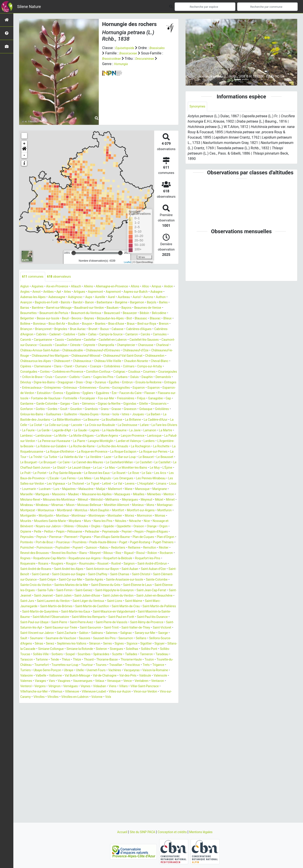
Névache (67, 559)
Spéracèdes (98, 708)
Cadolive (92, 340)
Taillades (131, 708)
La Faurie (162, 447)
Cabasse (132, 335)
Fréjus (164, 415)
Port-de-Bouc (48, 580)
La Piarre (122, 463)
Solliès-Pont (133, 703)
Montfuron (64, 548)
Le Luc (109, 495)
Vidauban (62, 745)
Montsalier (29, 553)
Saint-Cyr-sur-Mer (78, 623)
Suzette (116, 708)
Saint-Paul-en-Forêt (124, 665)
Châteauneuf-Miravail (56, 367)
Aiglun (25, 287)
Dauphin (55, 393)
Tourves (131, 719)
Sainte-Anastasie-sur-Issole (139, 623)
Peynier (90, 569)
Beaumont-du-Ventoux (52, 319)
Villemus (27, 751)
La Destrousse (95, 447)
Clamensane (46, 377)
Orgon (118, 564)
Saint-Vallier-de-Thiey (37, 681)
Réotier (61, 591)
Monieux (167, 537)
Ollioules (27, 564)
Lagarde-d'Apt (43, 452)
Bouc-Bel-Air (49, 329)
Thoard (97, 713)
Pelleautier (50, 569)
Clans (63, 377)
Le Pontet (66, 500)
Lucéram (145, 516)
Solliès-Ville (29, 708)
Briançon (29, 335)
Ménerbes (136, 527)
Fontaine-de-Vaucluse (56, 415)
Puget (137, 580)
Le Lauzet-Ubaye (88, 495)
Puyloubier (95, 585)
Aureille (146, 298)
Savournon (58, 692)
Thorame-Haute (145, 713)
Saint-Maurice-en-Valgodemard (100, 660)
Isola (49, 436)
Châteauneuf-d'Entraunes (42, 361)
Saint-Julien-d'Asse (161, 639)
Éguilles (42, 399)
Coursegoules (48, 388)
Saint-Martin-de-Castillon (40, 655)
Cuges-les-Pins (154, 388)
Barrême (123, 308)
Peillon (158, 564)
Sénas (131, 692)
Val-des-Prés (49, 735)
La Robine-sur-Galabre (110, 468)
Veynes (45, 745)
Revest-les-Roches (119, 591)
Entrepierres (151, 399)
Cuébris (121, 388)
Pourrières (88, 580)
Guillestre (146, 431)
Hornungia (148, 64)
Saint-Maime (81, 649)
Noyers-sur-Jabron (138, 559)
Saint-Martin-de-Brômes (153, 649)
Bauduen (64, 314)
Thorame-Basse (118, 713)
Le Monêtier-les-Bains (148, 495)
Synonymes (199, 107)
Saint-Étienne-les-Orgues (54, 633)
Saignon (77, 607)
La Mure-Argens (119, 457)
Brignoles (68, 335)
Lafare (114, 447)
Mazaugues (100, 527)
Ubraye (102, 724)
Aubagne (46, 298)
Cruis (92, 388)
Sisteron (79, 703)
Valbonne (114, 729)
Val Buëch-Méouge (139, 729)
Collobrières (124, 377)
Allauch (84, 287)
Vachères (155, 724)
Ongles (42, 564)
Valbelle (97, 729)
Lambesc (27, 457)
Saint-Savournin (142, 676)
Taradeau (166, 708)
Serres (56, 697)
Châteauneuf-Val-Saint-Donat (98, 367)
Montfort (162, 543)
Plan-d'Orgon (153, 575)
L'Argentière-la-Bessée (73, 468)
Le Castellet (135, 489)
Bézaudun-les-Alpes (93, 324)
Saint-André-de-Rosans (141, 607)
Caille (106, 340)
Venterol (133, 740)
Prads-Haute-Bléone (114, 580)
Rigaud (35, 596)
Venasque (67, 740)
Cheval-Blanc (153, 372)
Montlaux (123, 548)
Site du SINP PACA (139, 832)
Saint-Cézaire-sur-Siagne (54, 617)
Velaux (51, 740)
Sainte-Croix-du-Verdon (55, 628)
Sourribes (78, 708)
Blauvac (144, 324)
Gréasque (59, 431)
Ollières (161, 559)
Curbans (27, 393)
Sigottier (99, 697)
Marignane (131, 521)
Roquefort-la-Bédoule (51, 601)
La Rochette (89, 473)
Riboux (169, 591)
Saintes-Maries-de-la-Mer (96, 628)
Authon (69, 303)
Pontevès (28, 580)
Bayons (80, 314)
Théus (72, 713)
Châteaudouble (164, 356)
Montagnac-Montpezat (50, 543)
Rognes (94, 596)
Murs (165, 553)
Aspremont (132, 292)
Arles (100, 292)
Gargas (100, 420)
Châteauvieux (65, 372)
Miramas (75, 537)
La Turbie (161, 479)
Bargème (48, 308)
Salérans (168, 681)
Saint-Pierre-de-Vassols (141, 671)
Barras (109, 308)
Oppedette (74, 564)
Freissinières (146, 415)
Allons (151, 287)
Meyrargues (131, 532)
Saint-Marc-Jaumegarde (113, 649)
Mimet (25, 537)
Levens (64, 516)
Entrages (106, 399)
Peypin (104, 569)
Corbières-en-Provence (88, 383)
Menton (153, 527)
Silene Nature (29, 7)
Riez (24, 596)
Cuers (135, 388)
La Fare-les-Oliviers (137, 447)
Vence (82, 740)
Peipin (171, 564)
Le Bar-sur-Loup (90, 484)
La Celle (127, 441)
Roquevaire (111, 601)
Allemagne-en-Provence (124, 287)
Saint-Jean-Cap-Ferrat (56, 639)
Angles (53, 292)
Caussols (101, 351)
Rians (141, 591)
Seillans (75, 692)
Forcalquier (103, 415)
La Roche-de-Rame (145, 468)
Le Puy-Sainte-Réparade (95, 500)
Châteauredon (135, 367)
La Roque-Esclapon (69, 479)
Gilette (43, 425)
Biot (115, 324)
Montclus (120, 543)
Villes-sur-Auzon (99, 751)
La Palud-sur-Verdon (56, 463)
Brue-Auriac (88, 335)
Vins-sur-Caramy (158, 751)
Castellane (114, 345)
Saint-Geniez (129, 633)
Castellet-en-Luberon (158, 345)
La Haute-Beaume (103, 452)
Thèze (84, 713)
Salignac (43, 687)
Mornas (80, 553)
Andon (39, 292)
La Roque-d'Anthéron (151, 473)
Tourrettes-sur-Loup (90, 719)
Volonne (93, 756)
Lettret (38, 516)
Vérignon (165, 740)
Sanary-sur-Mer (65, 687)
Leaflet (128, 262)
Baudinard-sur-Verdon (37, 314)
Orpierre (132, 564)
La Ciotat (143, 441)
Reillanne (27, 591)
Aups (134, 298)
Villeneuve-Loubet (70, 751)
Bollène (171, 324)
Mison (90, 537)
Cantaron (162, 340)
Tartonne (45, 713)
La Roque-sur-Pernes (103, 479)
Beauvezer (102, 319)
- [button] (24, 155)
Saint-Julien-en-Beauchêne (81, 644)
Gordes (109, 425)
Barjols (83, 308)
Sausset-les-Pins (33, 692)
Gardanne (57, 420)
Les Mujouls (162, 505)
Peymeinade (71, 569)
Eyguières (95, 409)
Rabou (142, 585)
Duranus (27, 399)
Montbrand (101, 543)
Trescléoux (167, 719)
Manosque (111, 521)
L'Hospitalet (82, 516)
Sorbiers (48, 708)
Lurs (159, 516)
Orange (105, 564)
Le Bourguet (157, 484)
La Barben (91, 436)
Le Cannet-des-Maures (71, 489)
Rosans (129, 601)
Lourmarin (128, 516)
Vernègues (29, 745)
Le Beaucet (114, 484)
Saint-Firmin (107, 633)
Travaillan (147, 719)
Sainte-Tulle (85, 633)
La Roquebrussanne (117, 473)
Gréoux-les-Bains (102, 431)
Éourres (67, 404)
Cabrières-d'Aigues (157, 335)
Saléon (153, 681)
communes (34, 277)
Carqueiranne (79, 345)
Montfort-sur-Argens (36, 548)
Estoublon (28, 409)
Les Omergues (32, 511)
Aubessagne (98, 298)
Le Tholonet (153, 511)
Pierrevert (45, 575)
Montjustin (104, 548)
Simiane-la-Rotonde (54, 703)
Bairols (129, 303)
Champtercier (53, 356)
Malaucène (47, 521)
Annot (66, 292)
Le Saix (36, 505)
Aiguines (40, 287)
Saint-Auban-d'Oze (125, 612)
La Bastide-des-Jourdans (122, 436)
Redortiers (158, 585)
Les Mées (142, 505)
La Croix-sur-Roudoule (64, 447)
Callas (118, 340)
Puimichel (55, 585)
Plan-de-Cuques (128, 575)
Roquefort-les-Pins (85, 601)
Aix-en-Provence (62, 287)
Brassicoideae (136, 59)
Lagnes (80, 452)
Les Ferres (123, 505)
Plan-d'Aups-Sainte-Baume (92, 575)
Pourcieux (69, 580)
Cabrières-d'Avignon (36, 340)
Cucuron (106, 388)
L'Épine (35, 500)
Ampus (26, 292)
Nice (81, 559)
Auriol (42, 303)
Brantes (98, 329)
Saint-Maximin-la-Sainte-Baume (152, 660)
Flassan (148, 409)
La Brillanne (78, 441)
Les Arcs (52, 505)
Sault (98, 687)
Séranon (41, 697)
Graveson (41, 431)
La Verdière (54, 484)
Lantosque (29, 463)
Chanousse (75, 356)
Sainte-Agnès (105, 623)
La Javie (126, 452)
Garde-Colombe (80, 420)
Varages (120, 735)
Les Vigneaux (130, 511)
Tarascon (28, 713)
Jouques (74, 436)
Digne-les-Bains (113, 393)
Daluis (41, 393)
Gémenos (126, 420)
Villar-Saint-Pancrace (112, 745)
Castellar (132, 345)
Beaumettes (132, 314)
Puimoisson (75, 585)
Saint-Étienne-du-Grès (135, 628)
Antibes (79, 292)
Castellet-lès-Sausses (37, 351)
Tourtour (115, 719)
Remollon (45, 591)
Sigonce (83, 697)
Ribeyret (155, 591)
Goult (121, 425)
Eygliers (78, 409)
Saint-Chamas (112, 617)
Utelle (115, 724)
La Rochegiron (65, 473)
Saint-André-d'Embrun (103, 607)
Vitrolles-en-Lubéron (67, 756)
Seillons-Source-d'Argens (103, 692)
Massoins (28, 527)
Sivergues (96, 703)
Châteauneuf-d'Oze (79, 361)
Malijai (64, 521)
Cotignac (147, 383)
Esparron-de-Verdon (148, 404)
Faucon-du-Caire (126, 409)
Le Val (51, 516)
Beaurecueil (81, 319)
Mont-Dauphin (141, 543)
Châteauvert (41, 372)
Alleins (97, 287)
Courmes (27, 388)
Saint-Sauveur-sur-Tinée (108, 676)
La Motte (66, 457)
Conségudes (43, 383)
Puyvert (112, 585)
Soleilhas (114, 703)
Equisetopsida (126, 48)
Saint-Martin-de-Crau (78, 655)
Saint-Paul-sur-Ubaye (52, 671)
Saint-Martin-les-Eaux (57, 660)
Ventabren (98, 740)
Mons (25, 543)
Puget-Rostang (157, 580)
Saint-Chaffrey (87, 617)
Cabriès (60, 340)
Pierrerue (27, 575)
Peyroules (147, 569)
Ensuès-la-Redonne (81, 399)
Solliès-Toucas (157, 703)
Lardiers (46, 468)
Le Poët (50, 500)
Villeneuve (45, 751)
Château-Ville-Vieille (94, 372)
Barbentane (29, 308)
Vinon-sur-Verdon (128, 751)
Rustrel (62, 607)
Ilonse (37, 436)
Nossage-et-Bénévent (104, 559)
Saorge (85, 687)
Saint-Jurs (113, 644)
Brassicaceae (148, 53)
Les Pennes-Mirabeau (63, 511)
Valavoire (81, 729)
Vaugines (146, 735)
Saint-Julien (134, 639)
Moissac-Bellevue (112, 537)
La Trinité (144, 479)
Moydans (151, 553)
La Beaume (31, 441)
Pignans (62, 575)
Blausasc (128, 324)
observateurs (64, 277)
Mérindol (93, 532)
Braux (133, 329)
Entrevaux (28, 404)
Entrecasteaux (127, 399)
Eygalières (61, 409)
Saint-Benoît (152, 612)
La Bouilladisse (55, 441)
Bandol (143, 303)
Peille (146, 564)
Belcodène (135, 319)
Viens (76, 745)
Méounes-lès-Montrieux (50, 532)
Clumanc (89, 377)
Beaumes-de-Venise (104, 314)
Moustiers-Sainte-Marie (123, 553)
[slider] (74, 253)
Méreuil (77, 532)
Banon (156, 303)
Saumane (112, 687)
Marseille (149, 521)
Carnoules (42, 345)
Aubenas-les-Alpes (70, 298)
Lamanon (143, 452)
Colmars (143, 377)
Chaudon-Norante (126, 372)
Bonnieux (29, 329)
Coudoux (163, 383)
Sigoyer (114, 697)
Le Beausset (135, 484)
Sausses (167, 687)
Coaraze (105, 377)
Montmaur (141, 548)
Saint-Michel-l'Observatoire (43, 665)
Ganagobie (29, 420)
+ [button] (24, 144)
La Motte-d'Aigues (90, 457)
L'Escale (106, 505)
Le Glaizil (65, 495)
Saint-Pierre (81, 671)
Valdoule (69, 735)
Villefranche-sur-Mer (147, 745)
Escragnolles (86, 404)
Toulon (166, 713)
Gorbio (95, 425)
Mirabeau (41, 537)
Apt (91, 292)
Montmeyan (161, 548)
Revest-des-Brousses (86, 591)
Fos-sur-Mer (124, 415)
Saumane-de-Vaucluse (140, 687)
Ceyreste (151, 351)
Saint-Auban (98, 612)
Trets (24, 724)
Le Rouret (156, 500)
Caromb (59, 345)
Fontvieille (83, 415)
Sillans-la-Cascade (137, 697)
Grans (168, 425)
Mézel (164, 532)
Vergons (149, 740)
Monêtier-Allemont (143, 537)
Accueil (116, 832)
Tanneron (148, 708)
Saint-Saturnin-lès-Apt (70, 676)
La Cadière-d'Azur (104, 441)
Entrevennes (48, 404)
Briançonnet (48, 335)
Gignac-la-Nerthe (150, 420)
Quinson (128, 585)
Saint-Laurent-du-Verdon (143, 644)
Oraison (91, 564)
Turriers (54, 724)
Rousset (47, 607)
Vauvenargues (31, 740)
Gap (43, 420)
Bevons (55, 324)
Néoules (51, 559)
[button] (24, 149)
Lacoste (37, 447)
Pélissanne (31, 569)
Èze (108, 409)
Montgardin (84, 548)
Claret (75, 377)
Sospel (63, 708)
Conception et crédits (174, 832)
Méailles (119, 527)
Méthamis (110, 532)
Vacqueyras (29, 729)
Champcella (30, 356)
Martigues (167, 521)
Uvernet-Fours (134, 724)
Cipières (27, 377)
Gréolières (78, 431)
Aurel (159, 298)
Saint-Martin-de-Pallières (117, 655)
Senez (143, 692)
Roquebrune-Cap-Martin (121, 596)
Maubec (45, 527)
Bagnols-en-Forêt (107, 303)
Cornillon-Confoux (123, 383)
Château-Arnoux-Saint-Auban (126, 356)
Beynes (69, 324)
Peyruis (163, 569)
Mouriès (95, 553)
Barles (96, 308)
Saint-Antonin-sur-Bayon (67, 612)
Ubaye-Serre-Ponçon (78, 724)
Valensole (86, 735)
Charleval (94, 356)
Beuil (42, 324)
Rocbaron (77, 596)
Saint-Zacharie (134, 681)
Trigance (38, 724)
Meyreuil (149, 532)
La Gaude (64, 452)
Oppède (56, 564)
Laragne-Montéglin (146, 463)
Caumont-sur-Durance (74, 351)
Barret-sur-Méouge (147, 308)
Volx (105, 756)
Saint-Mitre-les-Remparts (87, 665)
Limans (100, 516)
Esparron (106, 404)
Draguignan (136, 393)
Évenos (45, 409)
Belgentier (154, 319)
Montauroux (80, 543)
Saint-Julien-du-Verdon (40, 644)
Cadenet (76, 340)
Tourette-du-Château (36, 719)
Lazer (70, 484)
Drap (163, 393)
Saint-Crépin (52, 623)
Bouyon (83, 329)
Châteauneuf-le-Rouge (115, 361)
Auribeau (27, 303)
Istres (60, 436)
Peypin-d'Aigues (124, 569)
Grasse (26, 431)
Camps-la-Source (139, 340)
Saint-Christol (136, 617)
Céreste (135, 351)
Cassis (97, 345)
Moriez (45, 553)
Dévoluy (91, 393)
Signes (69, 697)
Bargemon (66, 308)
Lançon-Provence (148, 457)
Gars (112, 420)
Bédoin (118, 319)
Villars (88, 745)
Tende (59, 713)
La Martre (161, 452)
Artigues (114, 292)
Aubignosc (119, 298)
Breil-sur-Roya (151, 329)
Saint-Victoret (67, 681)
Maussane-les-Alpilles (71, 527)
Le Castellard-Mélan (107, 489)
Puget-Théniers (32, 585)
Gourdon (135, 425)
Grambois (152, 425)
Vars (133, 735)
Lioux (113, 516)
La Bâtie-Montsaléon (160, 436)
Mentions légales (206, 832)
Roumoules (29, 607)
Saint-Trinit (166, 676)
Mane (95, 521)
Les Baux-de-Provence (79, 505)
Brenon (170, 329)
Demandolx (74, 393)
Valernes (104, 735)
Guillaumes (127, 431)
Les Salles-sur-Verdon (100, 511)
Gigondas (28, 425)
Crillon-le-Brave (74, 388)
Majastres (28, 521)
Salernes (27, 687)
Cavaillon (119, 351)
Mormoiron (62, 553)
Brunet (105, 335)
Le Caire (44, 489)
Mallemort (80, 521)
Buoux (118, 335)
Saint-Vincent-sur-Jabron (100, 681)
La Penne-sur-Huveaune (93, 463)
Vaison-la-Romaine (56, 729)
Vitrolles (27, 756)
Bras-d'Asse (116, 329)
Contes (61, 383)
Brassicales (111, 53)
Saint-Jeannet (87, 639)
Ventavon (116, 740)
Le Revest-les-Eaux (131, 500)
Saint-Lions (60, 649)
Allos (162, 287)
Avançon (84, 303)
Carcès (26, 345)
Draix (152, 393)
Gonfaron (80, 425)
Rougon (160, 601)
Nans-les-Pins (31, 559)
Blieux (158, 324)
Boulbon (68, 329)
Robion (61, 596)
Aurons (55, 303)
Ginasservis (60, 425)
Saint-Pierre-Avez (106, 671)
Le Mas (122, 495)
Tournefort (64, 719)
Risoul (48, 596)
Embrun (57, 399)
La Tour (128, 479)
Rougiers (144, 601)
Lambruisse (47, 457)
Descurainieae (113, 64)
